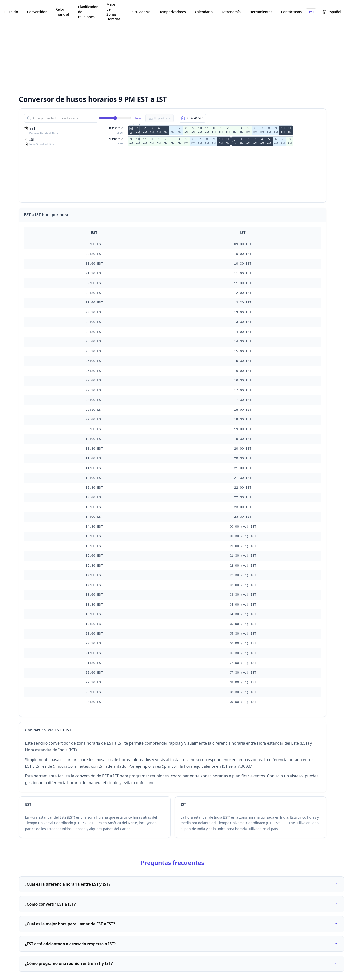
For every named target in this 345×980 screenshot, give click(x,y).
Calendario (204, 12)
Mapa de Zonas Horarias (113, 12)
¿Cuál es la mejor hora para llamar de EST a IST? (181, 925)
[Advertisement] (110, 54)
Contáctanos (291, 12)
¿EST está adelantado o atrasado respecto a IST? (181, 945)
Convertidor (37, 12)
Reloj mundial (62, 12)
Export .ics (160, 118)
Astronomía (231, 12)
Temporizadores (173, 12)
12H (311, 12)
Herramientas (261, 12)
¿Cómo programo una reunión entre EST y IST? (181, 965)
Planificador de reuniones (88, 12)
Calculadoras (140, 12)
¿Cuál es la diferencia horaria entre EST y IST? (181, 884)
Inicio (14, 12)
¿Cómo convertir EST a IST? (181, 905)
